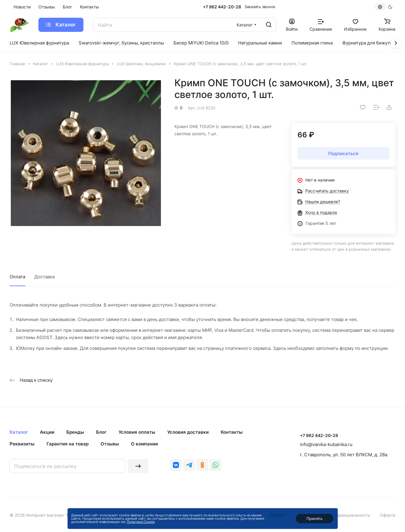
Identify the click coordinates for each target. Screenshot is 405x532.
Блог (101, 432)
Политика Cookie (141, 522)
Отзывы (110, 444)
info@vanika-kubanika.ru (326, 444)
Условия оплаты (137, 432)
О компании (144, 444)
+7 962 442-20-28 (222, 7)
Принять (314, 518)
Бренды (75, 432)
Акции (47, 432)
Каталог (19, 432)
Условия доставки (188, 432)
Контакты (232, 432)
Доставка (44, 277)
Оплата (17, 277)
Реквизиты (22, 444)
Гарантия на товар (68, 444)
